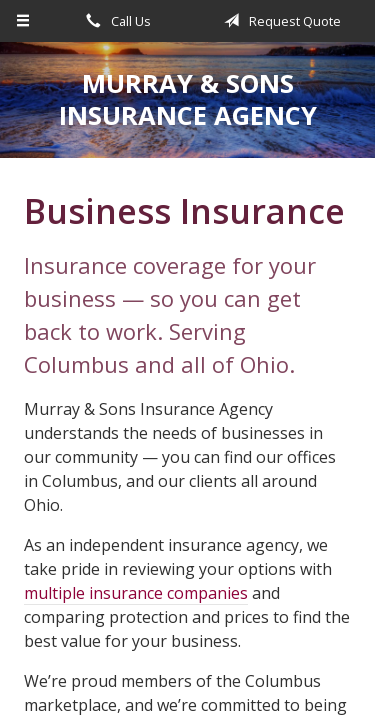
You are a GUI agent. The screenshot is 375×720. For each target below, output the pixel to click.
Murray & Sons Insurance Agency (188, 99)
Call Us (115, 21)
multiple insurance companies (136, 593)
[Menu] (23, 21)
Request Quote (279, 21)
